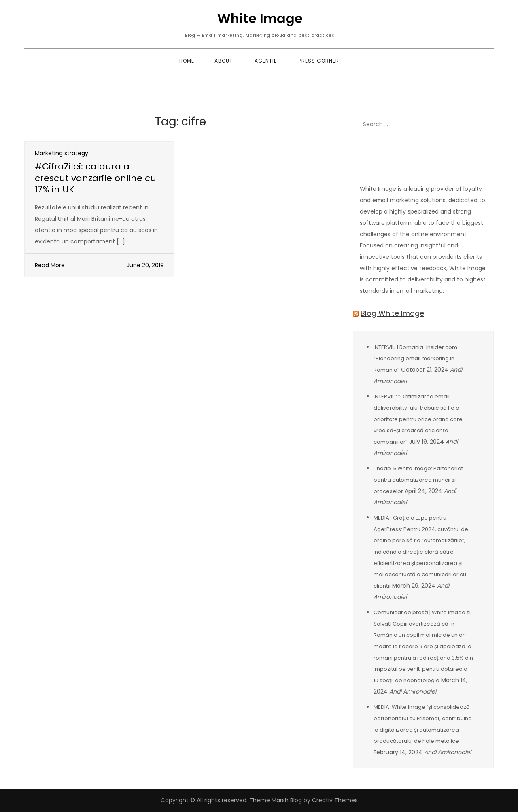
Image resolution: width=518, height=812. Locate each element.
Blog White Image (392, 313)
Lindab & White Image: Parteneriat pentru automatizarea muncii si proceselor (418, 480)
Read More (50, 265)
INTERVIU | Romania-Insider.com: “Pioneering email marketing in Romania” (416, 358)
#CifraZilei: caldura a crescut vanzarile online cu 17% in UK (96, 178)
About (224, 61)
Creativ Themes (335, 800)
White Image (260, 18)
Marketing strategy (62, 153)
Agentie (266, 61)
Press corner (319, 61)
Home (187, 61)
